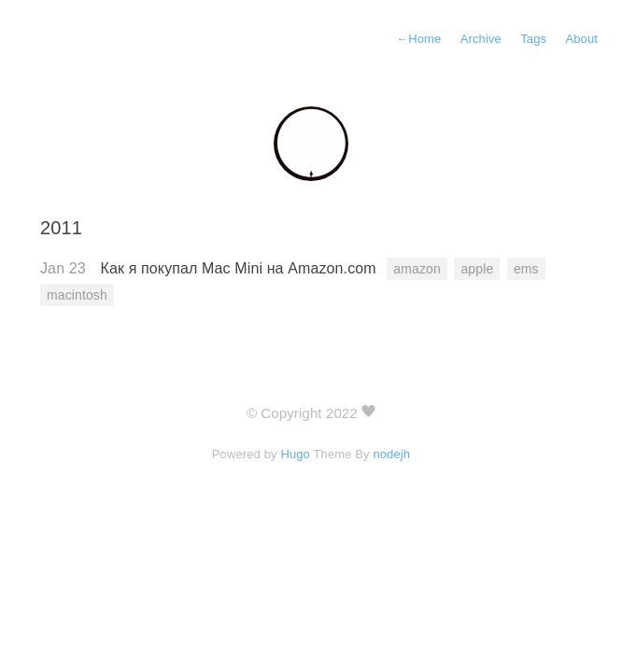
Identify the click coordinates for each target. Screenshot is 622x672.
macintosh (77, 295)
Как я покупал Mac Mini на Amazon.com (241, 268)
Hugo (295, 454)
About (581, 39)
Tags (533, 39)
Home (418, 39)
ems (526, 269)
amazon (417, 269)
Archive (481, 39)
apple (477, 269)
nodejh (391, 454)
